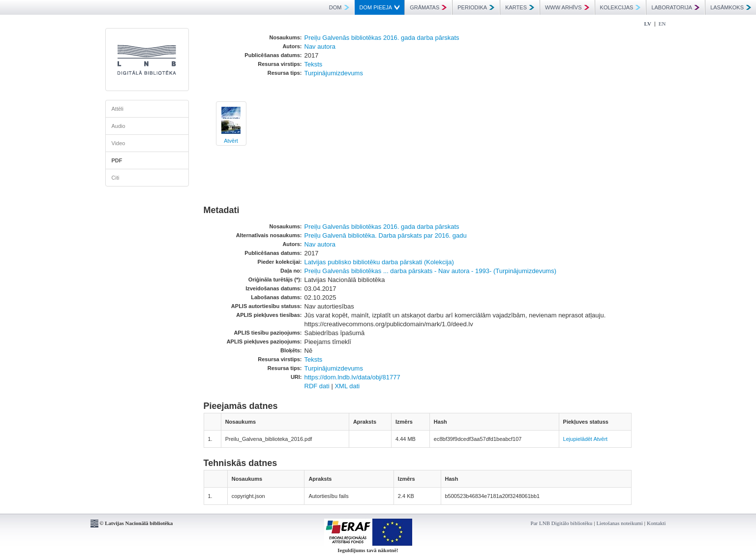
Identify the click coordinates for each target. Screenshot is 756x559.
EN (662, 24)
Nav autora (320, 47)
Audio (119, 126)
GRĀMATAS (428, 7)
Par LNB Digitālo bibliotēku (562, 523)
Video (119, 143)
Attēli (118, 109)
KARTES (520, 7)
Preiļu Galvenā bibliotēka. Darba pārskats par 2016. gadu (386, 235)
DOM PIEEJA (380, 7)
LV (648, 24)
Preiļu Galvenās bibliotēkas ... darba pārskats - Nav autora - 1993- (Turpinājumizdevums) (431, 271)
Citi (116, 178)
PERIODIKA (476, 7)
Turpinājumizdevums (334, 73)
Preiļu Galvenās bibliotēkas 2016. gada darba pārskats (382, 38)
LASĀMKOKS (731, 7)
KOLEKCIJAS (620, 7)
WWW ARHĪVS (567, 7)
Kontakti (656, 523)
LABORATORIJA (675, 7)
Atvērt (231, 141)
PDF (117, 160)
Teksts (314, 64)
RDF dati (317, 386)
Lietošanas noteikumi (619, 523)
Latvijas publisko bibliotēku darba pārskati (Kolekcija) (379, 262)
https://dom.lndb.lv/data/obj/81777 (352, 377)
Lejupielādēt (578, 439)
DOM (339, 7)
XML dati (347, 386)
